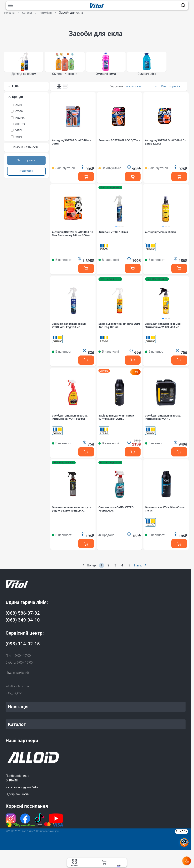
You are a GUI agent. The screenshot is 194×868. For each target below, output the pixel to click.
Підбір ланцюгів (17, 797)
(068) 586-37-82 (23, 616)
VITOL (19, 132)
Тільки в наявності (23, 149)
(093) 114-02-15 (23, 646)
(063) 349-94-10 (23, 623)
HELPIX (20, 120)
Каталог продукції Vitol (22, 790)
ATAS (18, 107)
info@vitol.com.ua (17, 689)
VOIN (19, 139)
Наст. (140, 568)
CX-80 (19, 113)
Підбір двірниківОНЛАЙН (17, 781)
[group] (24, 65)
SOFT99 (20, 126)
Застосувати (26, 162)
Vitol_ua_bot (14, 696)
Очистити (26, 173)
